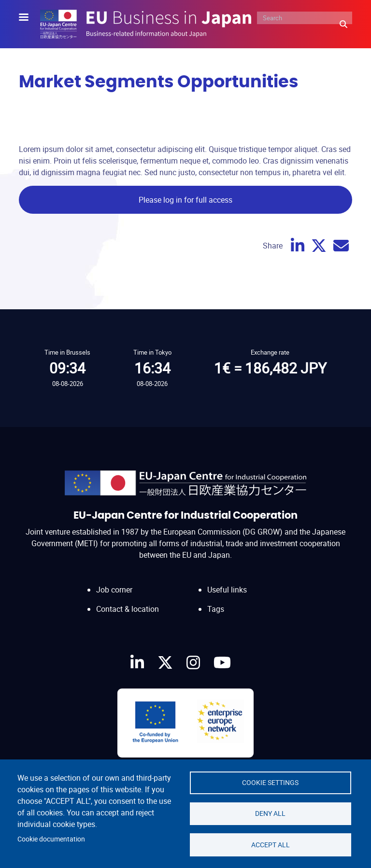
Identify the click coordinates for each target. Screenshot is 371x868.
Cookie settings (270, 782)
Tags (216, 609)
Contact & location (128, 609)
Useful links (227, 590)
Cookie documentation (51, 839)
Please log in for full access (185, 200)
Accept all (271, 844)
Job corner (114, 590)
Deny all (270, 813)
